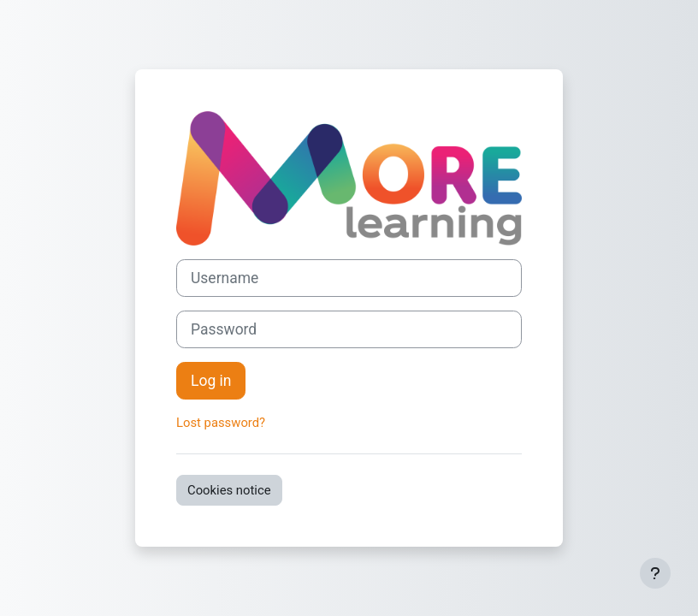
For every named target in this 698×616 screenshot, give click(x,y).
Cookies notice (229, 490)
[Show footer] (655, 573)
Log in (211, 381)
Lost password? (221, 423)
